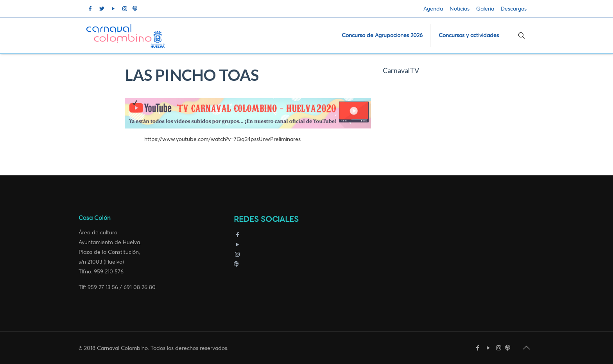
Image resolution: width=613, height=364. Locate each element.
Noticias (460, 9)
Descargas (514, 9)
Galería (485, 9)
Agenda (433, 9)
